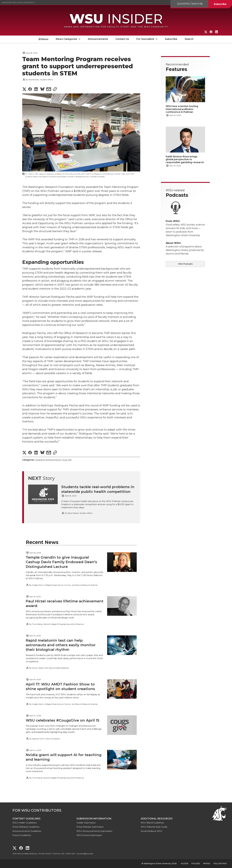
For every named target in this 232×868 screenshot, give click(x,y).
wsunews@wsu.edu (85, 854)
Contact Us (122, 39)
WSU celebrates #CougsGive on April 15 (63, 720)
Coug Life (67, 460)
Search (189, 39)
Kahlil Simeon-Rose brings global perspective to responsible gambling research (185, 159)
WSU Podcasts (185, 264)
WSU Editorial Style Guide (154, 827)
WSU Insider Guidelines (24, 823)
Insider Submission (86, 823)
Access (185, 863)
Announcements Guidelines (27, 831)
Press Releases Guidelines (26, 827)
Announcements (98, 39)
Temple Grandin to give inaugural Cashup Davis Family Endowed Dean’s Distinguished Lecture (61, 562)
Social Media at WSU (151, 831)
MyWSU (207, 863)
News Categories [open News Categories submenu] (67, 39)
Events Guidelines (22, 835)
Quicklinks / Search (189, 4)
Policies (196, 863)
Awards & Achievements (48, 460)
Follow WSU (220, 863)
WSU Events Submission (89, 835)
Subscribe (220, 4)
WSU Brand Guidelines (152, 823)
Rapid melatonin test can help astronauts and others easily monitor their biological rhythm (61, 645)
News (45, 39)
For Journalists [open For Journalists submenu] (145, 39)
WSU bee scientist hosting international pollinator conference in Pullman (182, 109)
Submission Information (94, 819)
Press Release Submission (90, 827)
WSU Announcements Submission (94, 831)
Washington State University (19, 2)
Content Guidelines (26, 819)
